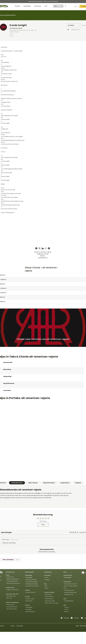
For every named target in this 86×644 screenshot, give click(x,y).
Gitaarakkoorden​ (11, 596)
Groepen (47, 580)
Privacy (13, 626)
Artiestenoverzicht (30, 592)
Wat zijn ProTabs (30, 599)
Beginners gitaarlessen (12, 579)
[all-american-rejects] (30, 28)
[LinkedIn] (43, 248)
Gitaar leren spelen (50, 601)
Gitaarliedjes (29, 577)
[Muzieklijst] (74, 25)
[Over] (72, 572)
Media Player (29, 601)
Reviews (66, 612)
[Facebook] (36, 248)
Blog (45, 584)
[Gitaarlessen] (14, 572)
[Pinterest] (49, 248)
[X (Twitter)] (40, 248)
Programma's (10, 577)
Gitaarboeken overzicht (70, 584)
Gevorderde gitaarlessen (13, 583)
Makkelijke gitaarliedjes (31, 584)
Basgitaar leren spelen (12, 590)
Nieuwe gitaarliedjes (31, 580)
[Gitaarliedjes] (33, 572)
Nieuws (47, 588)
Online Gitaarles (49, 597)
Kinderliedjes (29, 607)
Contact (66, 609)
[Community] (52, 572)
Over (65, 605)
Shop (65, 599)
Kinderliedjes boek (69, 590)
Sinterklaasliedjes (30, 612)
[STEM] (43, 525)
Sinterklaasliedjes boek (70, 592)
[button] (17, 6)
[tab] (17, 483)
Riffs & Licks (9, 598)
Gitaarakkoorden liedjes (32, 586)
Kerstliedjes (28, 609)
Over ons (66, 607)
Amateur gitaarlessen (12, 581)
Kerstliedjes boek (68, 595)
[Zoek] (56, 6)
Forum (46, 577)
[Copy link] (46, 248)
